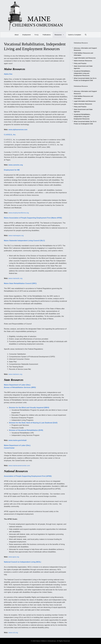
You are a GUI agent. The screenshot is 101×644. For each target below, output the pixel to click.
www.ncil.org (13, 633)
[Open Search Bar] (86, 35)
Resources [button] (60, 35)
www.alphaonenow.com (18, 130)
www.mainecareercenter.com (19, 466)
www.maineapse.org (16, 236)
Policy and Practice (80, 63)
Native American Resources (83, 61)
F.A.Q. (37, 35)
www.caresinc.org (16, 165)
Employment (26, 35)
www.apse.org (14, 557)
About (17, 35)
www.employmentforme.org (19, 213)
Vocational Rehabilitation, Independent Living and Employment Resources (82, 73)
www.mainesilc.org (15, 278)
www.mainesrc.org (15, 374)
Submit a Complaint (75, 35)
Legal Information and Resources (85, 58)
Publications (47, 35)
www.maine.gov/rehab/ (18, 440)
